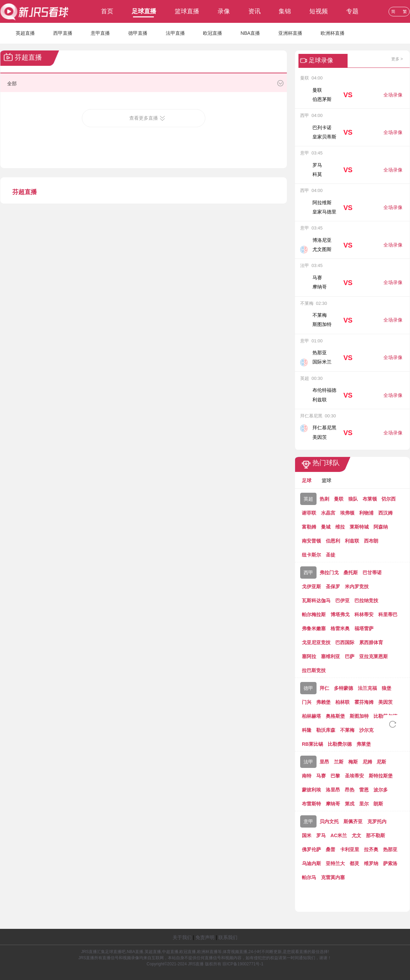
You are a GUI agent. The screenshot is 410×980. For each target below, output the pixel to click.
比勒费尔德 (340, 744)
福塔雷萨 (364, 628)
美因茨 (385, 702)
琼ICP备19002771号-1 (243, 964)
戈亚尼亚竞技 (316, 642)
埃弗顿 (347, 513)
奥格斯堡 (335, 716)
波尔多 (381, 790)
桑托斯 (351, 573)
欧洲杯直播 (333, 33)
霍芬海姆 (364, 702)
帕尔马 (309, 877)
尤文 (356, 835)
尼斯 (381, 762)
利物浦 (366, 513)
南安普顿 (311, 541)
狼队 (353, 499)
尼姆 (367, 762)
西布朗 (371, 541)
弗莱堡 (364, 744)
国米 (307, 835)
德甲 (308, 688)
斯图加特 (359, 716)
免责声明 (205, 937)
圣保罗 (333, 586)
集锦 (285, 11)
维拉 (340, 527)
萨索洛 (390, 863)
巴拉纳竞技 (366, 600)
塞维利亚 (331, 656)
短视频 (319, 11)
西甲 (308, 573)
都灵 (354, 863)
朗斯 (378, 804)
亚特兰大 (335, 863)
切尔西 (389, 499)
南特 (307, 776)
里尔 (364, 804)
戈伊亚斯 (311, 586)
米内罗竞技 (357, 586)
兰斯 (339, 762)
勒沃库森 (326, 730)
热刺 (324, 499)
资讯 (254, 11)
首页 (107, 11)
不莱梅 (347, 730)
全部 (12, 84)
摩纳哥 (333, 804)
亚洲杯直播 (290, 33)
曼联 (339, 499)
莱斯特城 (359, 527)
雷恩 (364, 790)
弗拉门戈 (329, 573)
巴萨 (350, 656)
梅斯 (353, 762)
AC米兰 (339, 835)
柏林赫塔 (311, 716)
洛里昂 (333, 790)
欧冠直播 (213, 33)
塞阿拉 (309, 656)
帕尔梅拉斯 (314, 614)
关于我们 (182, 937)
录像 (224, 11)
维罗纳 (371, 863)
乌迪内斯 (311, 863)
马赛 (321, 776)
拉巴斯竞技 (314, 670)
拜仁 (324, 688)
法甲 (308, 762)
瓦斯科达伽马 (316, 600)
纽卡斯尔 (311, 555)
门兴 (307, 702)
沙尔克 (366, 730)
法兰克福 (367, 688)
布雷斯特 (311, 804)
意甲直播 (100, 33)
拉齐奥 (371, 849)
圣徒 (331, 555)
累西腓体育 (371, 642)
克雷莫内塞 (333, 877)
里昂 (324, 762)
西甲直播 (63, 33)
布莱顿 (370, 499)
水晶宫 (328, 513)
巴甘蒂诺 (372, 573)
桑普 (331, 849)
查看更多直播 (144, 118)
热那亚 (390, 849)
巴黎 (335, 776)
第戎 (350, 804)
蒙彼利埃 (311, 790)
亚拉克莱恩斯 (374, 656)
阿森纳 (381, 527)
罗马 (321, 835)
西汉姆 (385, 513)
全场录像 (393, 95)
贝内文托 (329, 821)
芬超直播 (25, 192)
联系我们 (228, 937)
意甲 (308, 821)
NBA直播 (250, 33)
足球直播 (144, 11)
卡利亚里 (350, 849)
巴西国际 (345, 642)
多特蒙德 (343, 688)
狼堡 (386, 688)
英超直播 (25, 33)
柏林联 (342, 702)
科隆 (307, 730)
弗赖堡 (323, 702)
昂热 (350, 790)
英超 (308, 499)
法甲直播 (175, 33)
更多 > (397, 59)
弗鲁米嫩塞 (314, 628)
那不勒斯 (376, 835)
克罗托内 (377, 821)
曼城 (326, 527)
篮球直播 (187, 11)
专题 (352, 11)
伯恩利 (333, 541)
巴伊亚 (342, 600)
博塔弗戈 (340, 614)
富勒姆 (309, 527)
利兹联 (352, 541)
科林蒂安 (364, 614)
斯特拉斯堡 (381, 776)
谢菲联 (309, 513)
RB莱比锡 (312, 744)
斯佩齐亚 (353, 821)
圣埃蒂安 (354, 776)
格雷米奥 (340, 628)
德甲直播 (138, 33)
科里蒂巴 (388, 614)
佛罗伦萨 (311, 849)
